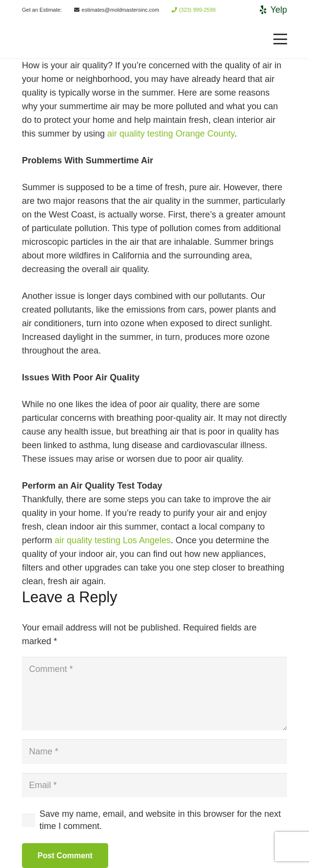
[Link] (37, 39)
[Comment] (154, 694)
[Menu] (280, 39)
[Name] (154, 751)
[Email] (154, 785)
